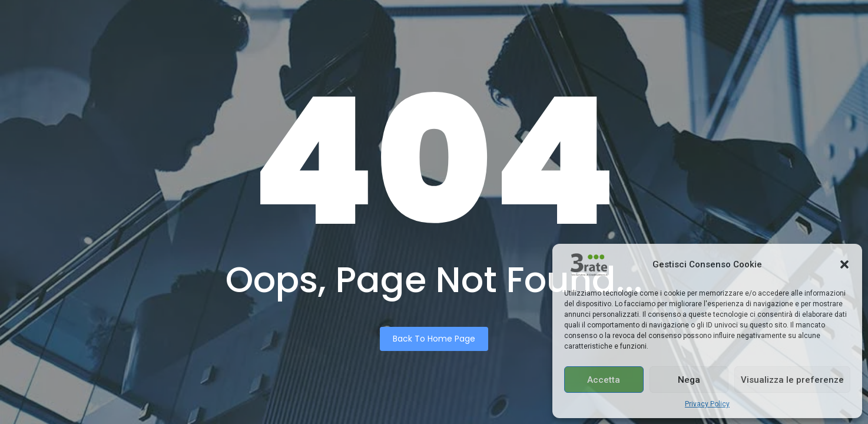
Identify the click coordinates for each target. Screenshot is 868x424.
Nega (689, 380)
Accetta (604, 380)
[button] (844, 264)
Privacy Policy (707, 404)
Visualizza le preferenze (792, 380)
